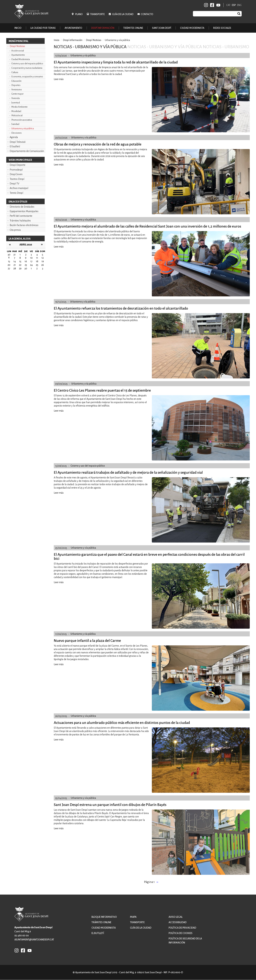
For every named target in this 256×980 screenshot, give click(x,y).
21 (15, 265)
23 (26, 265)
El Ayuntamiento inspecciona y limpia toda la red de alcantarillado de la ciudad (116, 62)
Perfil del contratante (21, 216)
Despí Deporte (18, 165)
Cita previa (15, 230)
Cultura (15, 72)
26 (43, 265)
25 (37, 265)
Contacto (147, 14)
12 (43, 258)
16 (26, 261)
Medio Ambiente (19, 107)
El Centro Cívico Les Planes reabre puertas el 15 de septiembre (102, 390)
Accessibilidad (178, 922)
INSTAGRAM (206, 5)
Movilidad (16, 111)
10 (31, 258)
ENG (239, 5)
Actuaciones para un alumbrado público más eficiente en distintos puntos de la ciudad (122, 723)
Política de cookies (181, 933)
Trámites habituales (20, 221)
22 (20, 265)
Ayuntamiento (18, 55)
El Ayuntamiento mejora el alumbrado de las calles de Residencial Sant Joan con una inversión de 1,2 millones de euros (147, 226)
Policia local (17, 115)
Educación (16, 81)
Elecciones (16, 133)
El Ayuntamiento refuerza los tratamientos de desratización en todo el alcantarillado (121, 308)
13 (9, 261)
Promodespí (16, 170)
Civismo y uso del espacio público (27, 64)
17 (31, 261)
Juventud (16, 103)
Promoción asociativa (22, 120)
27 (9, 268)
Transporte (97, 14)
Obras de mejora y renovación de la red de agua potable (98, 144)
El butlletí (15, 147)
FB (212, 5)
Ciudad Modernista (21, 59)
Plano (79, 14)
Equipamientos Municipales (24, 211)
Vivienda (15, 98)
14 (15, 261)
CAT (228, 5)
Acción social (18, 51)
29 (20, 268)
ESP (234, 5)
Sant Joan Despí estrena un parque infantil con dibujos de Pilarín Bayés (110, 805)
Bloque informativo (104, 917)
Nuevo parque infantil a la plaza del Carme (87, 641)
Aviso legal (176, 917)
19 (43, 261)
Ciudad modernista (104, 928)
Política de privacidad (182, 928)
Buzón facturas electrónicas (24, 225)
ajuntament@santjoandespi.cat (34, 940)
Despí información (73, 40)
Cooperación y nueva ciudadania (27, 68)
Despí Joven (16, 174)
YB (218, 5)
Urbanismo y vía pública (23, 128)
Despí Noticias (17, 46)
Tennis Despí (16, 193)
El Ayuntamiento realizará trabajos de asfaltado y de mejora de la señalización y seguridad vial (128, 472)
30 (26, 268)
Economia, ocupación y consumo (27, 77)
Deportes (16, 85)
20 (9, 265)
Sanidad (15, 124)
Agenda (14, 137)
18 (37, 261)
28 (15, 268)
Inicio (18, 28)
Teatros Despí (17, 179)
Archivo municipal (19, 188)
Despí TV (14, 184)
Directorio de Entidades (22, 207)
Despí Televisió (18, 142)
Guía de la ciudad (123, 14)
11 (37, 258)
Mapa (133, 917)
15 (20, 261)
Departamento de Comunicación (27, 151)
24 (31, 265)
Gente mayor (17, 94)
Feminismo (17, 90)
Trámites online (133, 28)
